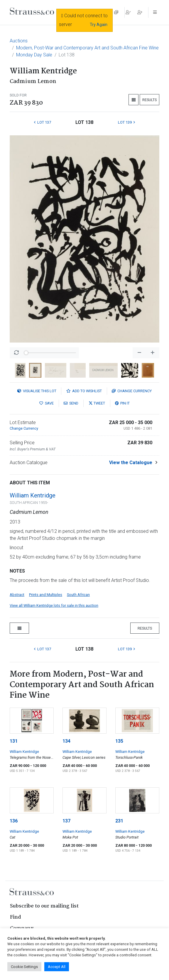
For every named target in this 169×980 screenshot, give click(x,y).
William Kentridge (33, 495)
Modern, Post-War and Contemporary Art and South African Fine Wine (87, 48)
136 (14, 821)
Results (149, 100)
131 (14, 741)
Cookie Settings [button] (24, 967)
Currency (132, 391)
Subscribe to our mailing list (44, 906)
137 (66, 821)
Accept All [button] (57, 967)
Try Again (99, 25)
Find (16, 917)
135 (119, 741)
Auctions (19, 41)
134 (66, 741)
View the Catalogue (131, 463)
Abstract (17, 595)
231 (119, 821)
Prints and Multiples (46, 595)
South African (78, 595)
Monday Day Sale (34, 55)
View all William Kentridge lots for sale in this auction (54, 605)
